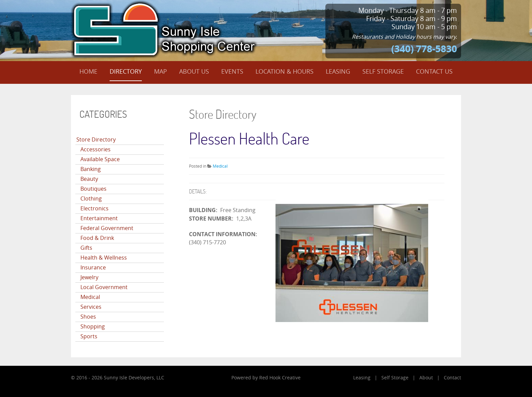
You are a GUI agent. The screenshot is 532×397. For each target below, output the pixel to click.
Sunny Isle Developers (129, 378)
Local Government (104, 287)
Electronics (94, 209)
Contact (452, 378)
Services (91, 307)
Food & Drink (97, 238)
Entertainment (99, 218)
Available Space (100, 159)
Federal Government (107, 228)
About (426, 378)
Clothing (91, 199)
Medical (90, 297)
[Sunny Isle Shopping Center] (164, 29)
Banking (91, 169)
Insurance (93, 268)
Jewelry (89, 277)
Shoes (88, 317)
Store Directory (96, 140)
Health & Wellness (104, 258)
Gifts (86, 248)
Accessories (96, 149)
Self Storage (395, 378)
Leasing (362, 378)
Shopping (93, 327)
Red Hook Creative (280, 378)
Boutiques (93, 189)
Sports (89, 336)
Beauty (89, 179)
